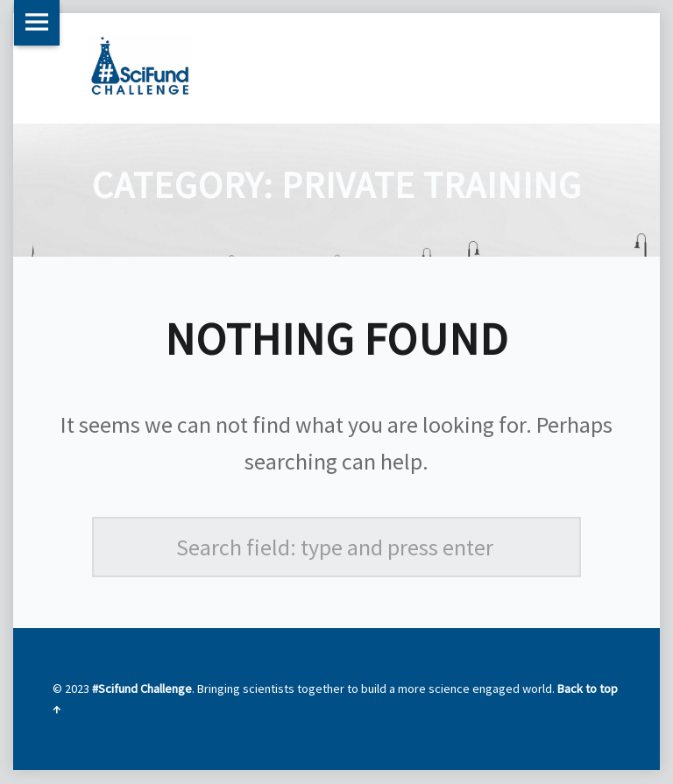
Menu (37, 23)
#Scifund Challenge (142, 689)
